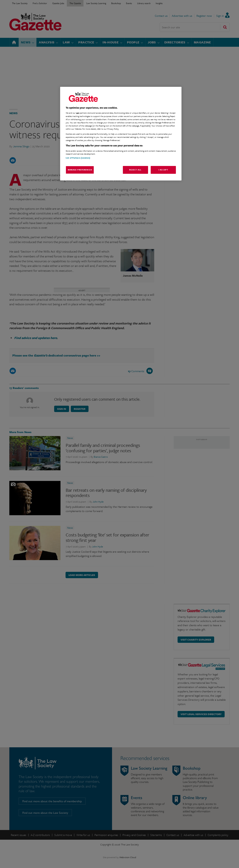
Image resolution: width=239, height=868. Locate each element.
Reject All (135, 170)
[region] (121, 134)
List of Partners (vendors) (78, 158)
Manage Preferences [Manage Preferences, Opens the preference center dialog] (80, 170)
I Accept (163, 170)
